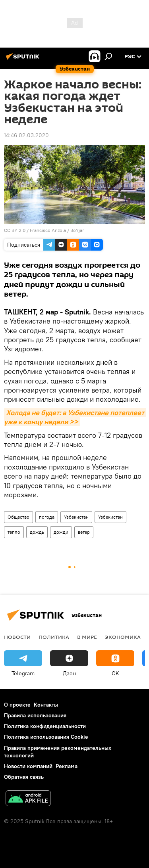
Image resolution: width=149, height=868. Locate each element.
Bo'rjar (77, 230)
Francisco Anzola (48, 230)
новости (17, 637)
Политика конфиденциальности (45, 726)
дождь (37, 532)
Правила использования (35, 715)
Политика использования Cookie (46, 737)
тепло (14, 532)
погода (47, 517)
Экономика (123, 637)
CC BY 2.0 (15, 230)
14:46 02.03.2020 (26, 135)
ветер (84, 532)
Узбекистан (76, 517)
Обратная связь (24, 777)
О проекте (17, 705)
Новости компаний (28, 766)
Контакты (46, 705)
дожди (61, 532)
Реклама (67, 766)
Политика (54, 637)
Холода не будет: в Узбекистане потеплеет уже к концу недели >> (75, 417)
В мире (87, 637)
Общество (18, 517)
